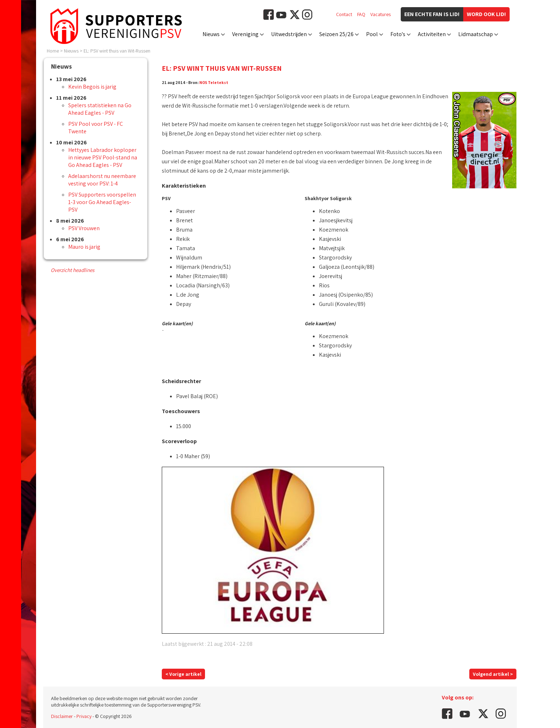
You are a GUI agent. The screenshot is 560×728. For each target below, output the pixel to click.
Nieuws (211, 34)
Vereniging (245, 34)
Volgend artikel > (493, 674)
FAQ (361, 14)
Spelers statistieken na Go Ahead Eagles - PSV (100, 109)
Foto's (398, 34)
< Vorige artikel (183, 674)
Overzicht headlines (72, 270)
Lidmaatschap (476, 34)
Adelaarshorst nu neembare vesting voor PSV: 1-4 (102, 180)
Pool (372, 34)
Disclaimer (62, 716)
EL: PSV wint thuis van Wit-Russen (117, 51)
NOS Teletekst (214, 82)
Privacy (84, 716)
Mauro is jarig (84, 247)
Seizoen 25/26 (336, 34)
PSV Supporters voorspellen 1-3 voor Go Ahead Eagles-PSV (102, 202)
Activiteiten (432, 34)
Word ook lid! (486, 14)
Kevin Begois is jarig (92, 87)
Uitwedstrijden (289, 34)
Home (53, 51)
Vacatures (381, 14)
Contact (344, 14)
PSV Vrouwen (84, 228)
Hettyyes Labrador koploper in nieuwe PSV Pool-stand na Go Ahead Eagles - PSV (103, 157)
